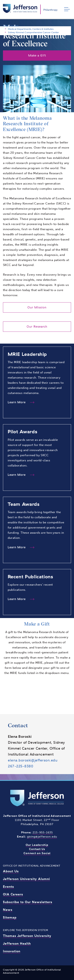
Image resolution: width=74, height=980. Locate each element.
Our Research (37, 327)
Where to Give (11, 26)
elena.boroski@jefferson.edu (33, 760)
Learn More (17, 402)
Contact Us (37, 849)
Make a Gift (37, 55)
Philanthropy (50, 10)
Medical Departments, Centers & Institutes (31, 29)
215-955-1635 (43, 833)
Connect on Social (37, 853)
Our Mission (37, 307)
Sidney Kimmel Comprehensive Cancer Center (33, 32)
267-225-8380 (21, 766)
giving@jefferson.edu (42, 837)
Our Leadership (37, 845)
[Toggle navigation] (66, 9)
